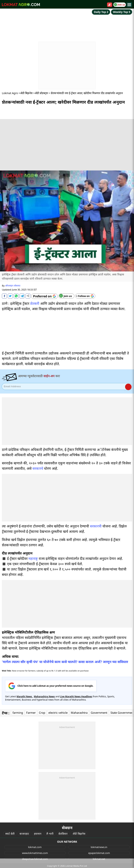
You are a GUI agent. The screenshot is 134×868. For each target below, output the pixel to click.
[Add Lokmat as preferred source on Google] (44, 296)
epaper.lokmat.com (99, 853)
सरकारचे (38, 468)
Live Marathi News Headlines (76, 696)
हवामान (38, 834)
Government (99, 713)
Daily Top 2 (101, 12)
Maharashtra (79, 713)
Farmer (31, 713)
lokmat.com (35, 847)
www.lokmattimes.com (35, 853)
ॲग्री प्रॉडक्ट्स (41, 93)
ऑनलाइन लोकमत (13, 286)
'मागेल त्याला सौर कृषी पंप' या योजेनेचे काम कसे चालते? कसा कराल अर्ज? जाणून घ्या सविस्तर (65, 662)
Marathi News (25, 696)
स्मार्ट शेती (10, 834)
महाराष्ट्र (33, 558)
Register (128, 387)
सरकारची (96, 526)
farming (18, 713)
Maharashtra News (44, 696)
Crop (42, 713)
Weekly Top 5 (122, 12)
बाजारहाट (24, 834)
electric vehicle (58, 713)
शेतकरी (35, 303)
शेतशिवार (63, 834)
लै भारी (50, 834)
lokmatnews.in (99, 847)
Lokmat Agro (10, 93)
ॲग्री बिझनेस (26, 93)
